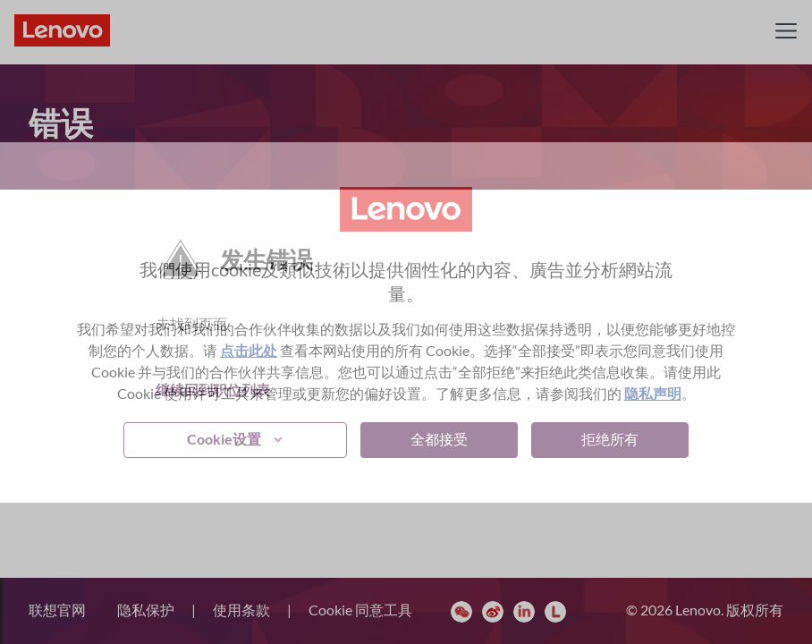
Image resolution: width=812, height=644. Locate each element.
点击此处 (249, 350)
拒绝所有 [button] (610, 439)
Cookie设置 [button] (224, 439)
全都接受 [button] (439, 439)
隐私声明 (653, 393)
